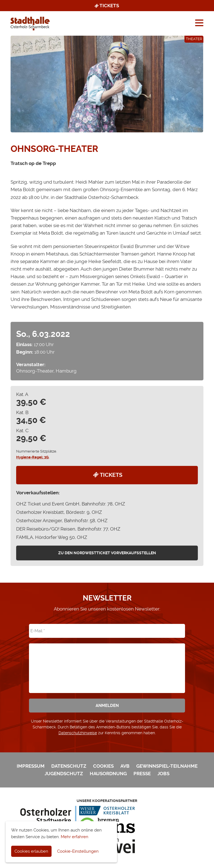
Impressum (31, 766)
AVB (125, 766)
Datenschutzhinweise (78, 733)
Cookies (103, 766)
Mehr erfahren (75, 837)
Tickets (106, 6)
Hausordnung (108, 774)
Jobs (163, 774)
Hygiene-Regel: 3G (32, 457)
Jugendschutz (64, 774)
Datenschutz (69, 766)
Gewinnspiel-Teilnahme (167, 766)
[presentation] (107, 664)
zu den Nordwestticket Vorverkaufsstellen (107, 553)
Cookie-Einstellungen (78, 851)
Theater (194, 39)
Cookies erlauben (31, 851)
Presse (142, 774)
